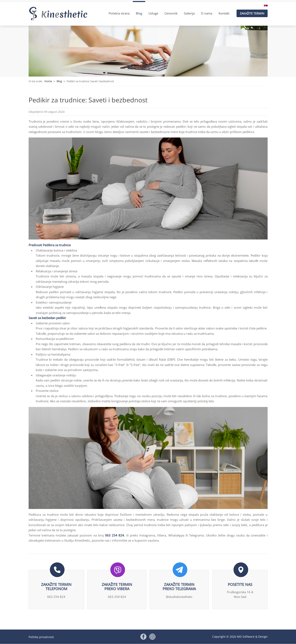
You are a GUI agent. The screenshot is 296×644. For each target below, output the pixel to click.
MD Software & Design (252, 637)
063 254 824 (114, 535)
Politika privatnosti (41, 637)
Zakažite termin (252, 13)
